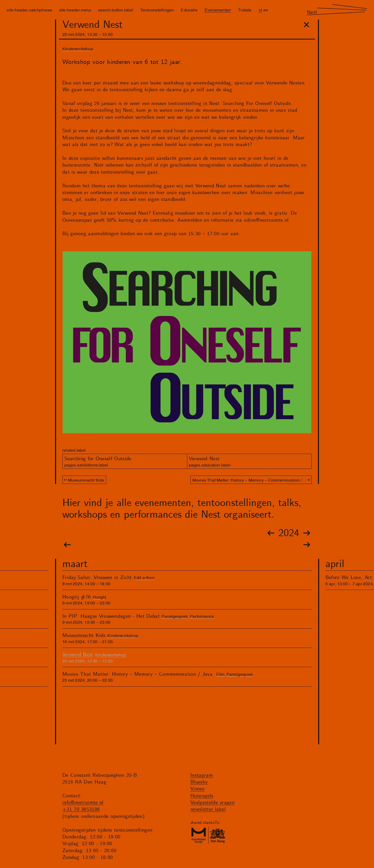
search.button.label (116, 10)
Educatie (189, 10)
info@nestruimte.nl (83, 803)
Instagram (202, 775)
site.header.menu (75, 10)
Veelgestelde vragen (212, 803)
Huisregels (202, 796)
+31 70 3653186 (81, 809)
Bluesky (199, 782)
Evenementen (218, 10)
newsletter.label (208, 809)
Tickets (245, 10)
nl (260, 10)
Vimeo (198, 789)
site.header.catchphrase (29, 10)
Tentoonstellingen (157, 10)
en (266, 10)
